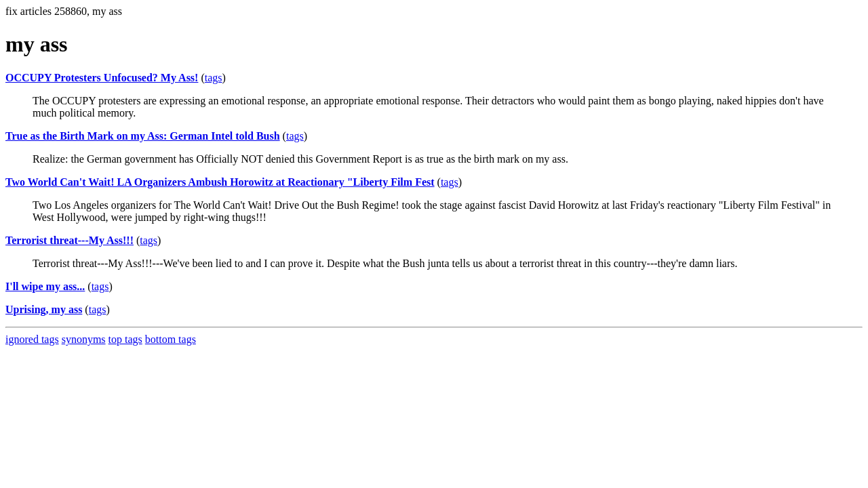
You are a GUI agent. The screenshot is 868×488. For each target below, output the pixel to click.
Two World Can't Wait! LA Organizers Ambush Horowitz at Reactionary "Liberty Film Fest (220, 182)
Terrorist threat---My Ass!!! (70, 240)
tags (214, 78)
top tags (125, 339)
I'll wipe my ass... (45, 286)
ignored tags (32, 339)
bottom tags (171, 339)
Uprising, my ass (44, 309)
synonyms (84, 339)
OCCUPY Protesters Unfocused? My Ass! (102, 78)
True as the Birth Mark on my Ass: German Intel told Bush (143, 136)
